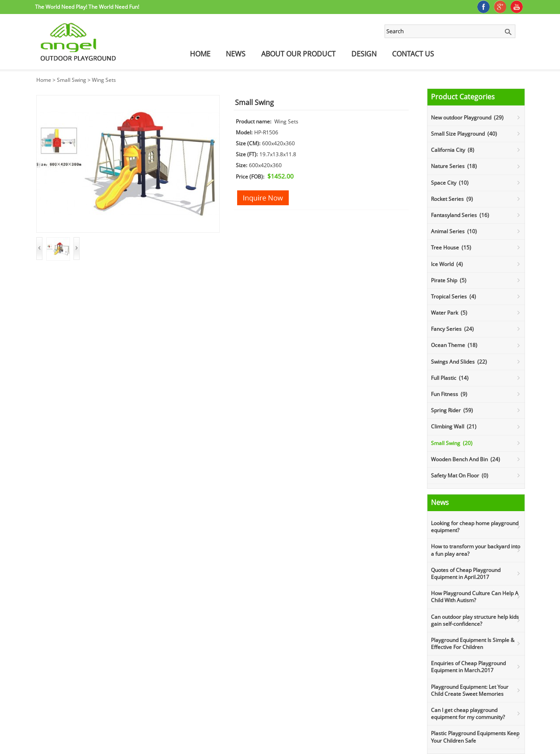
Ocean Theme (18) (454, 345)
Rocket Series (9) (452, 199)
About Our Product (298, 54)
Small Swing (72, 80)
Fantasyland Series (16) (460, 215)
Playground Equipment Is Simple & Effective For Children (473, 644)
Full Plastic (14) (450, 378)
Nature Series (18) (454, 166)
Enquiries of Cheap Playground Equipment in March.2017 (468, 667)
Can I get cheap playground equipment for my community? (468, 714)
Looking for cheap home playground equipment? (475, 527)
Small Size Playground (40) (464, 134)
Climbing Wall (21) (454, 426)
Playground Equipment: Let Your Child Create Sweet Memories (470, 690)
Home (200, 54)
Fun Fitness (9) (449, 394)
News (236, 54)
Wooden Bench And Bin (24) (465, 459)
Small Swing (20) (452, 443)
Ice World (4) (447, 264)
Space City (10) (450, 183)
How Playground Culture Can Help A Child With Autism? (475, 597)
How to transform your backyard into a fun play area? (476, 550)
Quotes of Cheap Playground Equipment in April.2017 (466, 573)
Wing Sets (104, 80)
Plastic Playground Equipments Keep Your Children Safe (475, 737)
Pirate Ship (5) (449, 280)
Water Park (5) (449, 313)
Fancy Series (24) (452, 329)
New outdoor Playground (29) (467, 117)
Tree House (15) (451, 247)
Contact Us (413, 54)
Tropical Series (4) (453, 296)
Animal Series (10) (454, 231)
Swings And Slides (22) (459, 362)
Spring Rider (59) (452, 410)
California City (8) (453, 150)
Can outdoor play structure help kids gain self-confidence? (475, 620)
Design (364, 54)
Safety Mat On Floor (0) (460, 475)
